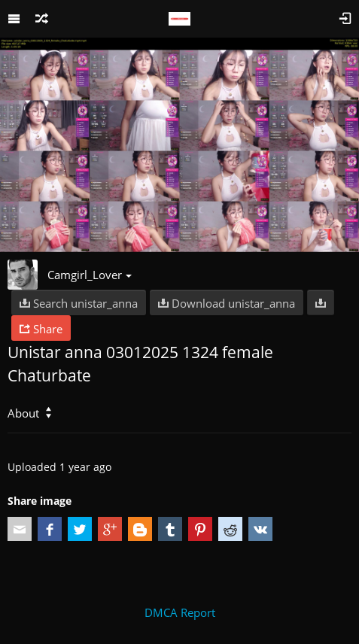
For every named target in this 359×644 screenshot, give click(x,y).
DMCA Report (180, 612)
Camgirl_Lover (90, 275)
